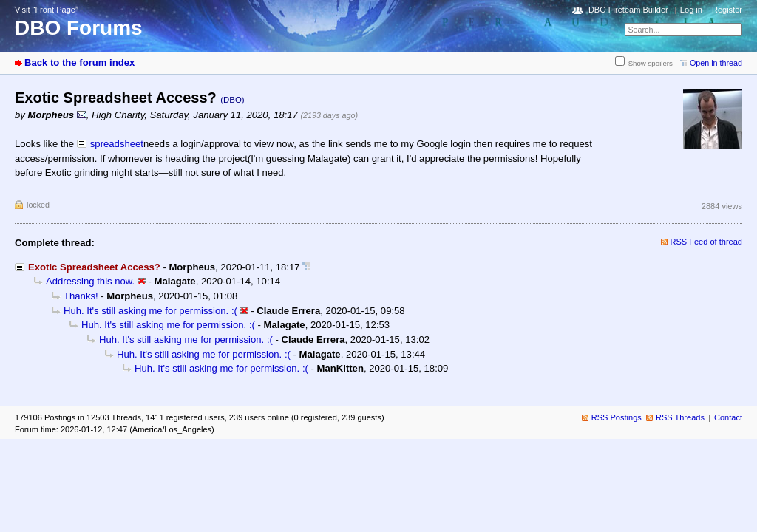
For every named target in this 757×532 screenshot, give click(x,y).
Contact (728, 417)
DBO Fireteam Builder (628, 10)
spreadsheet (117, 144)
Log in (691, 10)
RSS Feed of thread (707, 242)
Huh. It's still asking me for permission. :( (150, 311)
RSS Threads (680, 417)
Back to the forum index (79, 62)
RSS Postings (617, 417)
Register (727, 10)
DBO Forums (79, 28)
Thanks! (81, 296)
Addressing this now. (90, 281)
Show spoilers (651, 63)
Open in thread (716, 63)
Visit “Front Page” (47, 10)
